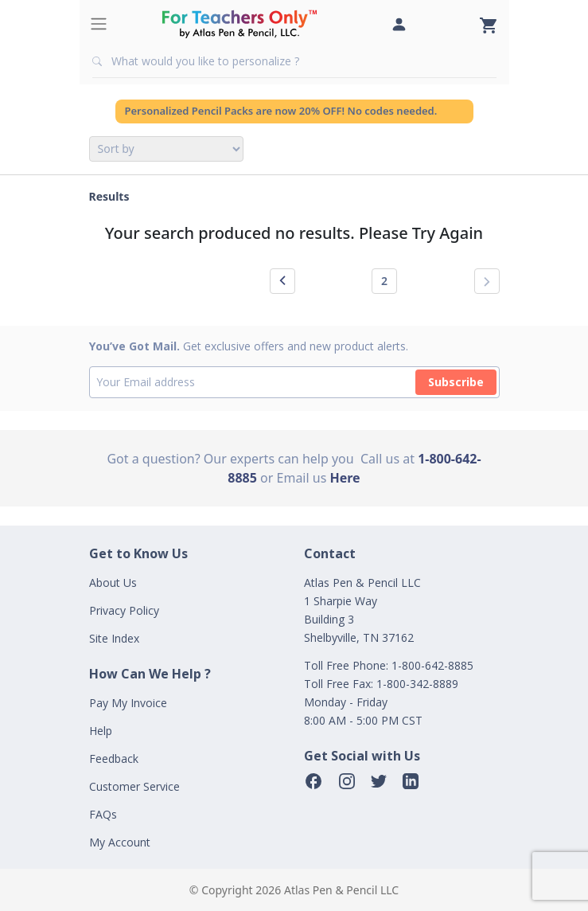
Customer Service (134, 786)
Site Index (114, 638)
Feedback (114, 759)
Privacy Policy (124, 610)
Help (101, 731)
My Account (120, 842)
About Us (113, 583)
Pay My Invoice (128, 703)
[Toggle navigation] (99, 24)
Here (345, 478)
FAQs (103, 814)
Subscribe (456, 382)
